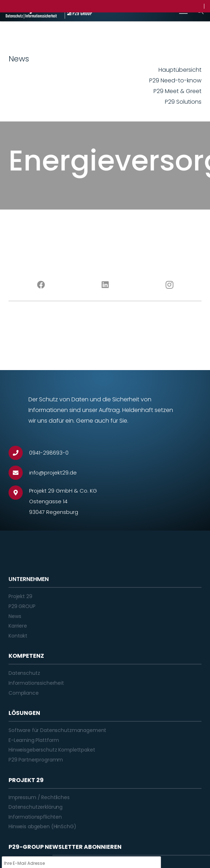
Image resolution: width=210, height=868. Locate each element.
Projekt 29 (20, 596)
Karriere (18, 626)
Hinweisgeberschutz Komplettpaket (52, 750)
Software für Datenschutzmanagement (57, 730)
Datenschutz (24, 673)
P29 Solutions (183, 102)
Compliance (24, 693)
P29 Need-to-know (175, 80)
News (15, 616)
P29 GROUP (22, 606)
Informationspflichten (35, 817)
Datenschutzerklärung (36, 807)
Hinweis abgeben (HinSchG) (42, 826)
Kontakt (18, 636)
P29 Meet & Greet (177, 91)
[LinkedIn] (105, 285)
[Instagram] (169, 285)
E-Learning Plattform (34, 740)
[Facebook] (41, 285)
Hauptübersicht (180, 70)
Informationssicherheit (36, 683)
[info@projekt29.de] (19, 473)
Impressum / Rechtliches (39, 797)
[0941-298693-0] (19, 453)
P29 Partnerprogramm (36, 760)
